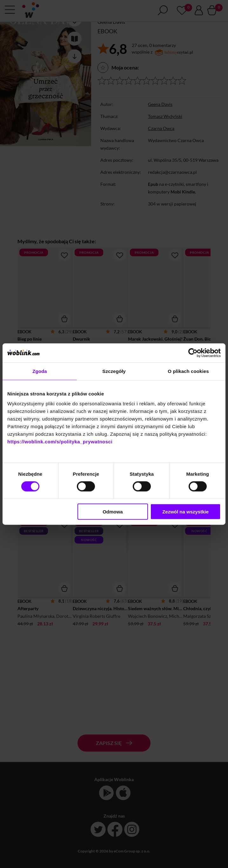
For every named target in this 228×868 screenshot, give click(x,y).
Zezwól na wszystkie (185, 512)
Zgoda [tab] (40, 371)
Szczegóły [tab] (114, 371)
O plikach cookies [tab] (188, 371)
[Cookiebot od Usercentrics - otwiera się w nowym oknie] (193, 353)
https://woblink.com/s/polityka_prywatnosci (60, 442)
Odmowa (113, 512)
